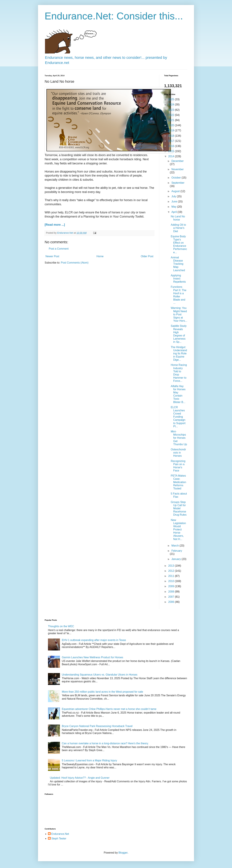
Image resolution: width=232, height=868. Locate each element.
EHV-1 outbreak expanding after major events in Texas (94, 640)
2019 (172, 130)
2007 (172, 597)
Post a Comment (59, 249)
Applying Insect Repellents (178, 279)
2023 (172, 110)
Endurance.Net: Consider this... (114, 16)
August (176, 191)
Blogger (123, 853)
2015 (172, 151)
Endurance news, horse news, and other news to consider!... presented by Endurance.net (106, 57)
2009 (172, 586)
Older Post (147, 256)
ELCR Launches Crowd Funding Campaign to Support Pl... (178, 417)
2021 (172, 120)
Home (100, 256)
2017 (172, 141)
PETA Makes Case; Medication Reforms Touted (178, 482)
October (176, 178)
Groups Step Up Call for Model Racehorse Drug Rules (179, 508)
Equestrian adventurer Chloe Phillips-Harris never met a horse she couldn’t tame (109, 709)
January (176, 559)
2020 (172, 125)
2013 (172, 566)
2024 (172, 105)
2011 (172, 576)
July (174, 196)
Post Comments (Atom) (75, 263)
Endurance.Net (60, 834)
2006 (172, 602)
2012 (172, 571)
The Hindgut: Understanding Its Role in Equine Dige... (179, 354)
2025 (172, 99)
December (178, 161)
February (177, 551)
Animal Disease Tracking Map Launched (178, 264)
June (175, 202)
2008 (172, 592)
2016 (172, 146)
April (174, 212)
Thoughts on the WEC (61, 626)
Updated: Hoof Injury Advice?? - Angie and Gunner (80, 778)
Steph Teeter (59, 839)
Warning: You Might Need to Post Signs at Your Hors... (179, 314)
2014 (172, 156)
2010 (172, 581)
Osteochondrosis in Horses (178, 453)
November (178, 169)
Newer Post (52, 256)
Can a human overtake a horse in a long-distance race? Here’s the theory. (105, 743)
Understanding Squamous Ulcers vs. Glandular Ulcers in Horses (99, 675)
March (175, 546)
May (174, 207)
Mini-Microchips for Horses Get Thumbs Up (179, 438)
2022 (172, 115)
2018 (172, 136)
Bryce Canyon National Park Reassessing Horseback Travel (97, 726)
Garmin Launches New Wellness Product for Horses (92, 657)
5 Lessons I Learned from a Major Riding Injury (89, 760)
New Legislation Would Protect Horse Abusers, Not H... (178, 530)
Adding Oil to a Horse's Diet (178, 228)
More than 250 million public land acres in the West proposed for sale (102, 692)
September (178, 183)
